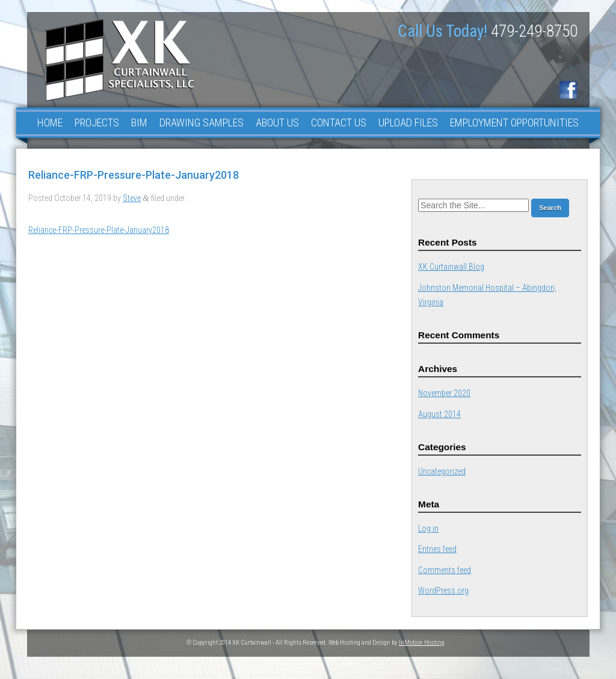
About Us (277, 122)
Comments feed (445, 570)
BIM (139, 122)
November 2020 (444, 393)
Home (50, 122)
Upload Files (408, 122)
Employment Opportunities (514, 122)
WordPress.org (443, 591)
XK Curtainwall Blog (451, 267)
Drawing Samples (202, 122)
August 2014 (439, 414)
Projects (97, 122)
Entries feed (437, 549)
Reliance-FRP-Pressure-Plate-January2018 (99, 230)
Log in (428, 529)
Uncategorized (442, 471)
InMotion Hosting (422, 643)
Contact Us (339, 122)
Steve (132, 198)
